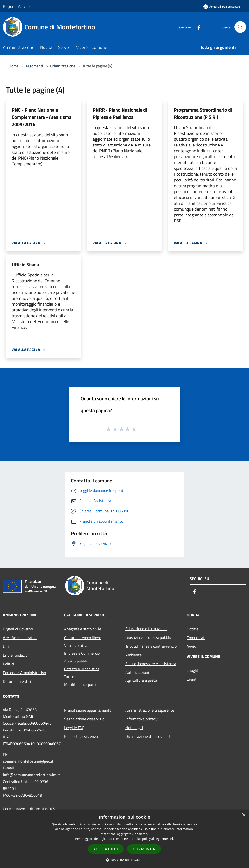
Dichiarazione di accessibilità (149, 736)
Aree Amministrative (20, 638)
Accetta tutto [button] (106, 849)
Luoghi (192, 670)
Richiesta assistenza (81, 736)
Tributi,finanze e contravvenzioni (153, 646)
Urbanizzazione (63, 66)
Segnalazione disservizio (84, 719)
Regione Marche (16, 6)
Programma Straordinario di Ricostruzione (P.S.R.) (203, 113)
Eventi (192, 679)
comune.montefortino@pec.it (28, 761)
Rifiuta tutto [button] (144, 849)
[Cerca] (240, 27)
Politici (9, 664)
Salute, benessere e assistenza (151, 664)
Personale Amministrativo (24, 673)
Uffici (7, 646)
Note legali (134, 728)
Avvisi (192, 646)
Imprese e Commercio (82, 653)
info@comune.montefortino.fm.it (31, 775)
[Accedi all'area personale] (222, 6)
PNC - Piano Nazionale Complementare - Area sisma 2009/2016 (42, 117)
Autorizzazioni (137, 672)
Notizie (193, 629)
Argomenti (34, 66)
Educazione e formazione (146, 629)
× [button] (244, 815)
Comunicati (196, 638)
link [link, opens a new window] (171, 839)
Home (14, 66)
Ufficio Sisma (25, 264)
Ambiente (133, 655)
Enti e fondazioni (17, 655)
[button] (124, 860)
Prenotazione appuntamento (88, 710)
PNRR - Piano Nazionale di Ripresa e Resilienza (120, 113)
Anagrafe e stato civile (83, 629)
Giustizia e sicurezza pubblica (150, 637)
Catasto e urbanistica (82, 669)
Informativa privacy (142, 719)
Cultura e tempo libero (83, 638)
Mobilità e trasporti (80, 684)
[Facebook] (197, 27)
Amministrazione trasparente (150, 710)
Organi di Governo (18, 629)
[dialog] (124, 839)
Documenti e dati (17, 681)
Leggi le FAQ (74, 728)
